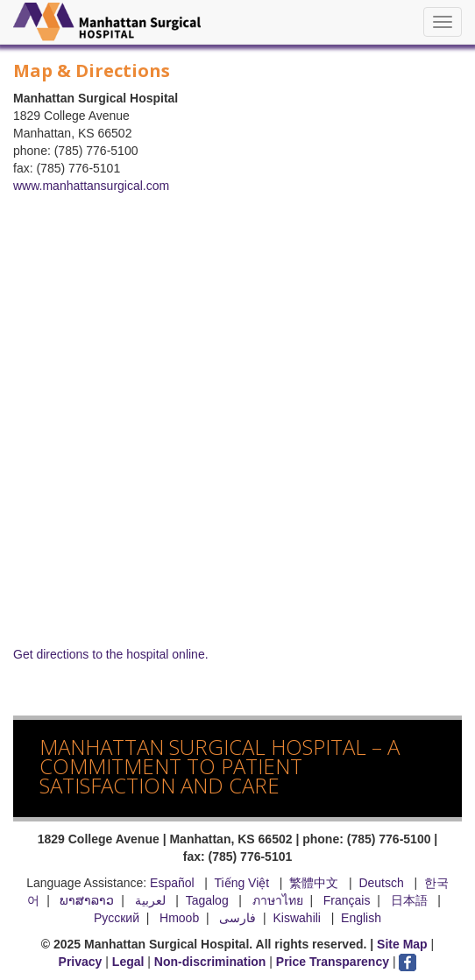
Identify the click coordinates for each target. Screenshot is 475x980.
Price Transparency (333, 962)
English (361, 918)
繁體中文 (314, 883)
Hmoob (179, 918)
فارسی (237, 918)
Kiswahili (299, 918)
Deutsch (381, 883)
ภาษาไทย (278, 900)
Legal (128, 962)
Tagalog (207, 900)
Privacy (81, 962)
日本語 (411, 900)
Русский (117, 918)
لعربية (152, 900)
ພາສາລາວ (87, 900)
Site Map (402, 944)
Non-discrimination (210, 962)
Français (347, 900)
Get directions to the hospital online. (111, 654)
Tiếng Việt (241, 883)
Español (172, 883)
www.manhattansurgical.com (91, 186)
